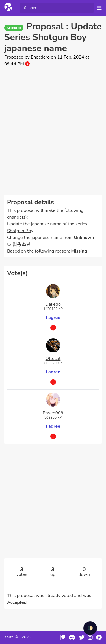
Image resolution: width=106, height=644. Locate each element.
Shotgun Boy (20, 231)
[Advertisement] (53, 127)
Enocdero (40, 57)
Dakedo (53, 304)
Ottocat (53, 359)
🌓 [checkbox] (90, 628)
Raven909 (53, 413)
